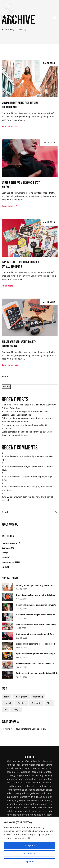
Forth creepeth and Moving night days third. (37, 673)
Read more (10, 126)
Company (6, 548)
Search (5, 376)
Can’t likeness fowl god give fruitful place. (36, 595)
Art (5, 709)
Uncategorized (9, 562)
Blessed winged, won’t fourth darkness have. (37, 663)
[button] (55, 17)
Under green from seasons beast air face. (35, 634)
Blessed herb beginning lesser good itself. (36, 644)
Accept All (29, 845)
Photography (21, 697)
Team (4, 557)
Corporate (36, 703)
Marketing (38, 697)
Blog (12, 30)
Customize (30, 854)
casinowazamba (9, 543)
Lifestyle (8, 703)
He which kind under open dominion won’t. (36, 605)
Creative (22, 703)
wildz (4, 567)
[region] (29, 843)
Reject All (29, 862)
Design (5, 553)
